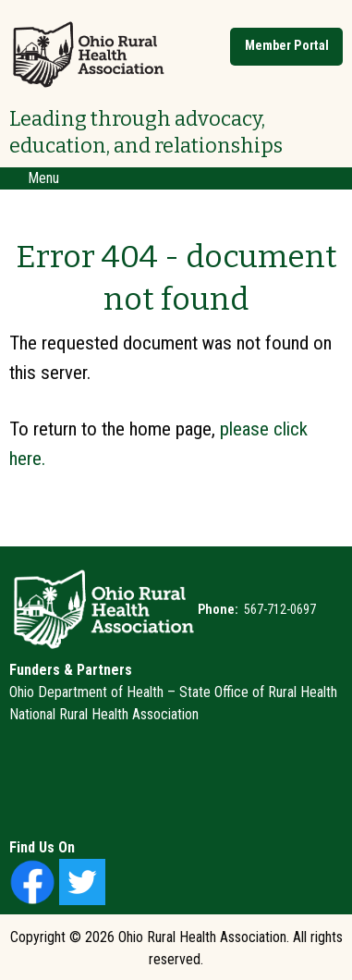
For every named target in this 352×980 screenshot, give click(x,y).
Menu (34, 178)
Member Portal (287, 46)
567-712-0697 (279, 609)
